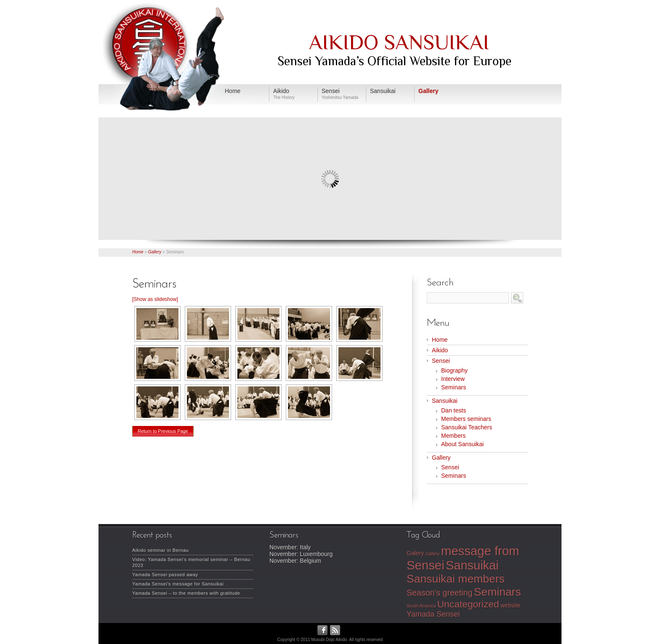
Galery (415, 553)
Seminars (454, 387)
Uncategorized (468, 604)
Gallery (155, 252)
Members (453, 436)
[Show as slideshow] (155, 299)
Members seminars (466, 419)
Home (138, 252)
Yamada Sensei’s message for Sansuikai (178, 584)
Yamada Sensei (433, 614)
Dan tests (454, 410)
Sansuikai (445, 401)
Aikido (440, 350)
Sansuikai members (456, 579)
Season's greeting (439, 593)
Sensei (441, 361)
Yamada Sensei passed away (165, 575)
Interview (453, 379)
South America (421, 606)
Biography (454, 370)
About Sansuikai (462, 444)
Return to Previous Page (163, 431)
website (511, 605)
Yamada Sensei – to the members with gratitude (186, 593)
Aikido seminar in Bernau (160, 550)
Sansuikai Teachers (467, 427)
